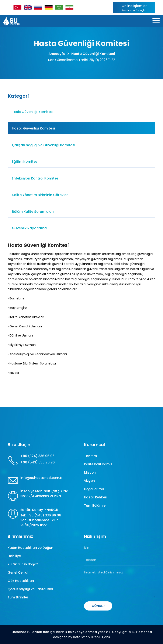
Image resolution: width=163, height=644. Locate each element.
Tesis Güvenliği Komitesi (33, 112)
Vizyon (89, 481)
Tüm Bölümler (95, 506)
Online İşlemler (134, 8)
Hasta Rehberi (96, 497)
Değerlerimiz (94, 489)
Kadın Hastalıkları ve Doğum (31, 548)
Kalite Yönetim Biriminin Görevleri (40, 195)
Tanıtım (91, 456)
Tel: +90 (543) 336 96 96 (41, 515)
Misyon (90, 472)
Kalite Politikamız (98, 464)
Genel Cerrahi (19, 572)
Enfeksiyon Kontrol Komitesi (36, 178)
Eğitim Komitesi (25, 162)
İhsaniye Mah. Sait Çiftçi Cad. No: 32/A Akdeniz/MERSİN (45, 494)
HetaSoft (80, 637)
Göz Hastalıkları (21, 581)
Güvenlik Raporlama (29, 228)
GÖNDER (98, 606)
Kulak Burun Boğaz (23, 564)
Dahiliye (14, 556)
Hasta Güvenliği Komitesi (33, 128)
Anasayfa (57, 54)
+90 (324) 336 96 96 (37, 456)
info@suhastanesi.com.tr (41, 478)
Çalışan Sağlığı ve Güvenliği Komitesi (44, 145)
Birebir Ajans (100, 637)
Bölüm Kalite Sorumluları (33, 212)
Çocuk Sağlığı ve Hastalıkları (31, 589)
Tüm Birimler (18, 597)
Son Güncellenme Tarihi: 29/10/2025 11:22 (40, 523)
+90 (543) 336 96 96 (38, 462)
